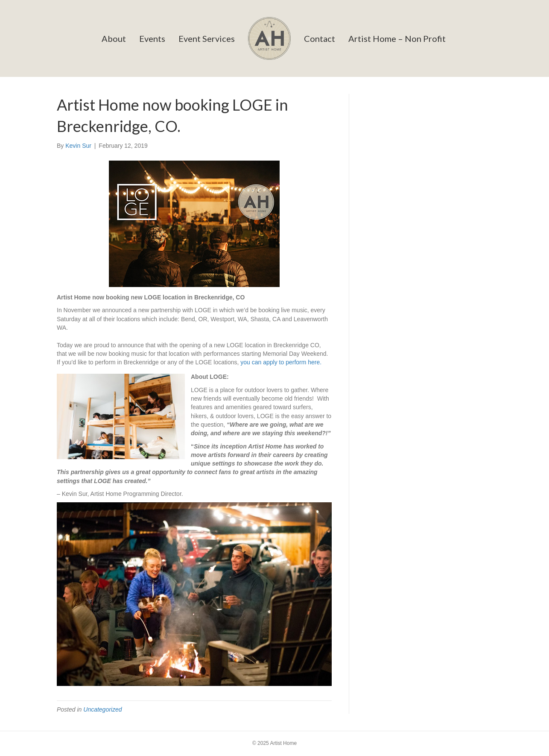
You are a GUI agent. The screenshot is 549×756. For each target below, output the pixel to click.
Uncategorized (102, 709)
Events (152, 38)
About (114, 38)
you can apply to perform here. (281, 362)
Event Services (207, 38)
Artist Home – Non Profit (397, 38)
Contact (320, 38)
